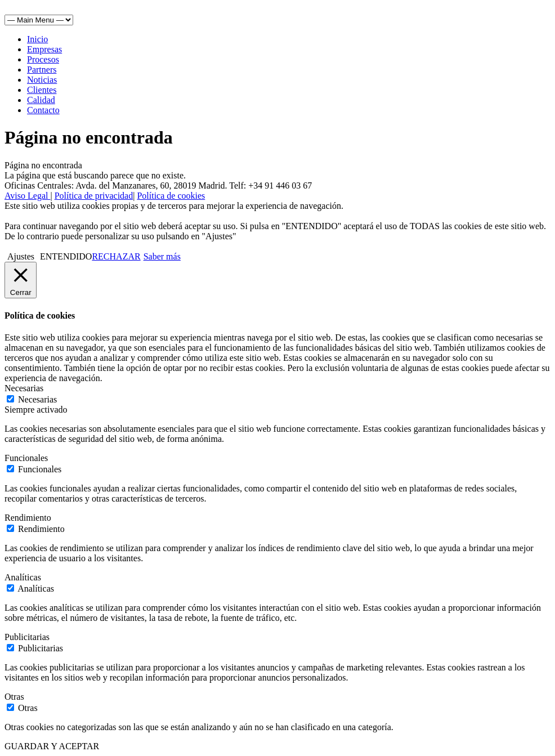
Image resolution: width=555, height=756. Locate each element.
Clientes (42, 90)
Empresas (44, 49)
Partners (42, 70)
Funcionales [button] (26, 458)
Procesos (43, 59)
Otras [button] (14, 697)
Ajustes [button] (21, 256)
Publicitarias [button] (27, 637)
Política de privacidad (94, 196)
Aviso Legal (27, 196)
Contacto (43, 110)
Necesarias (37, 399)
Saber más (162, 256)
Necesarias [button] (24, 388)
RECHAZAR (116, 256)
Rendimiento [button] (28, 518)
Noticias (42, 80)
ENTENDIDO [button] (66, 256)
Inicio (37, 39)
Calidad (41, 100)
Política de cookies (171, 196)
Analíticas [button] (23, 577)
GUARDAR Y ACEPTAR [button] (52, 746)
